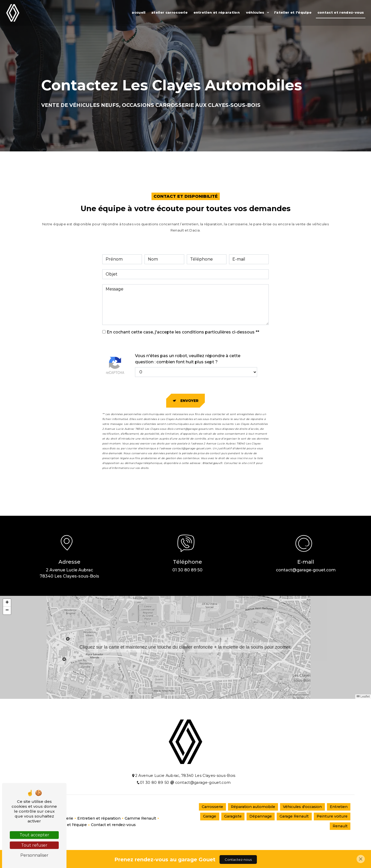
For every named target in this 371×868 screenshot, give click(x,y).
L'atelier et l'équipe (293, 12)
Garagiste (233, 816)
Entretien (339, 807)
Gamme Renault (140, 818)
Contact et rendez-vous (341, 12)
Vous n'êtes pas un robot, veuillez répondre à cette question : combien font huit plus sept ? (188, 359)
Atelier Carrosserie (169, 12)
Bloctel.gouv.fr (212, 463)
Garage (210, 816)
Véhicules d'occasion (302, 807)
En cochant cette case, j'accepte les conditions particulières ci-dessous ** (183, 332)
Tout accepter (34, 835)
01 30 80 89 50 (187, 570)
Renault (340, 826)
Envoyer (189, 401)
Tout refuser (34, 845)
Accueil (138, 12)
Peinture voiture (332, 816)
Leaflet (363, 697)
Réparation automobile (253, 807)
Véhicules (255, 12)
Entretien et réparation (217, 12)
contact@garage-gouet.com (306, 570)
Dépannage (261, 816)
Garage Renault (294, 816)
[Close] (361, 859)
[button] (186, 647)
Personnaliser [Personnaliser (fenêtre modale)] (34, 855)
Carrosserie (212, 807)
